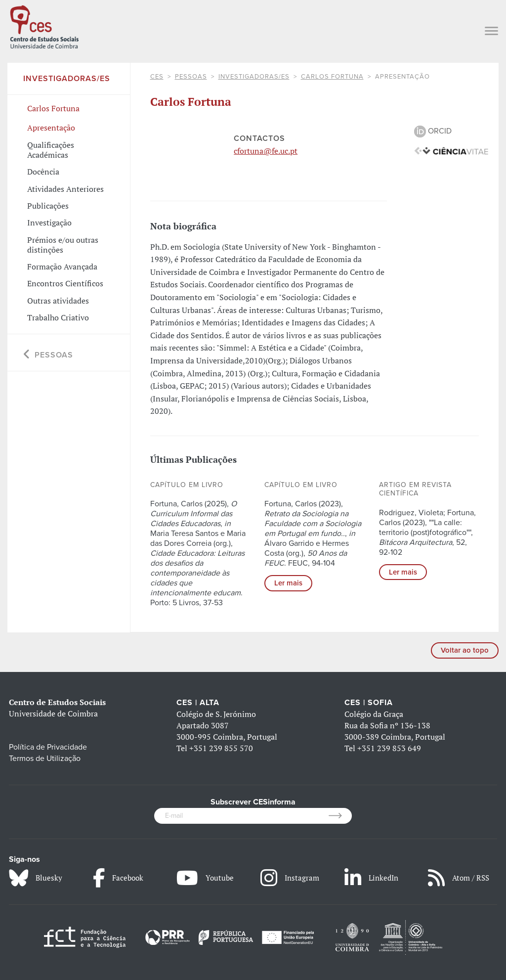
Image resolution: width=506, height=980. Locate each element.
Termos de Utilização (45, 758)
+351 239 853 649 (389, 748)
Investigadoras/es (254, 77)
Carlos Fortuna (332, 77)
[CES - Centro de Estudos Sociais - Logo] (44, 26)
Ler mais (288, 583)
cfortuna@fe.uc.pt (266, 151)
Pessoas (191, 77)
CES (157, 77)
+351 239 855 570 (221, 748)
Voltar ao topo (465, 650)
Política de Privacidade (48, 747)
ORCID (433, 131)
